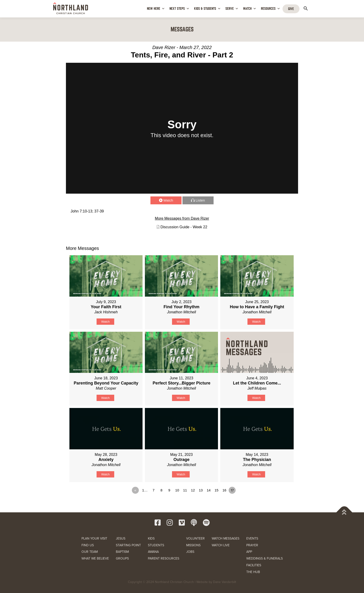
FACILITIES (254, 565)
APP (249, 552)
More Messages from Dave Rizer (182, 218)
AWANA (153, 552)
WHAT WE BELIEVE (95, 558)
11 (185, 490)
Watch (168, 200)
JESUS (121, 538)
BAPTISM (122, 552)
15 (216, 490)
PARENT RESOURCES (164, 558)
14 (209, 490)
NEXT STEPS (179, 9)
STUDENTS (156, 545)
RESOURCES (271, 9)
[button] (306, 8)
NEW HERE (156, 9)
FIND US (88, 545)
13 (201, 490)
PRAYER (252, 545)
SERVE (232, 9)
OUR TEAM (90, 552)
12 (193, 490)
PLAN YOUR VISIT (94, 538)
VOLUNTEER (195, 538)
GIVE (291, 9)
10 (177, 490)
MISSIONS (193, 545)
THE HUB (253, 572)
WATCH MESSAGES (226, 538)
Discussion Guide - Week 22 (184, 227)
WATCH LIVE (221, 545)
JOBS (190, 552)
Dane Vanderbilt (225, 582)
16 (224, 490)
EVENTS (252, 538)
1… (145, 490)
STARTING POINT (128, 545)
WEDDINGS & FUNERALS (265, 558)
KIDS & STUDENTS (207, 9)
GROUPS (122, 558)
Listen (200, 200)
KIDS (151, 538)
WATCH (250, 9)
